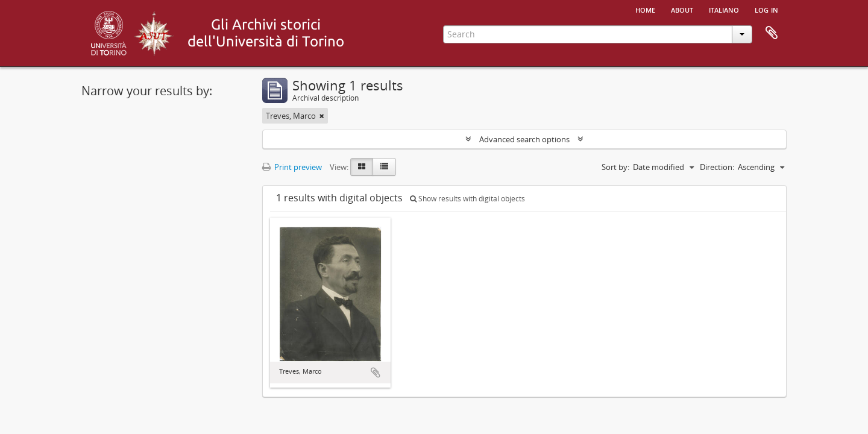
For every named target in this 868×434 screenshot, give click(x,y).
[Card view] (362, 167)
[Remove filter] (322, 116)
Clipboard (772, 33)
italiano (724, 9)
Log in (766, 9)
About (682, 9)
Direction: (717, 167)
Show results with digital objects (467, 199)
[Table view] (384, 167)
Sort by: (615, 167)
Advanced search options (524, 139)
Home (645, 9)
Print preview (292, 167)
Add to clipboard (376, 373)
